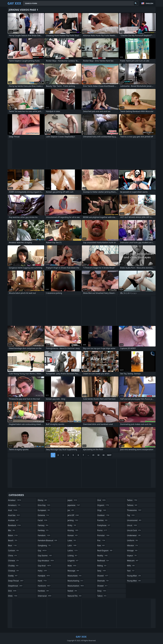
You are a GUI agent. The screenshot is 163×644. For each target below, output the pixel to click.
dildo (13, 596)
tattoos (132, 505)
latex (72, 540)
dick (13, 591)
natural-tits (75, 596)
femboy (43, 530)
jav (71, 510)
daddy (13, 576)
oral (102, 500)
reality (103, 556)
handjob (44, 576)
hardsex (44, 591)
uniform (133, 540)
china (13, 556)
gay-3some (45, 556)
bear (13, 545)
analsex (14, 520)
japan (73, 500)
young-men (134, 581)
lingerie (73, 561)
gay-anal (45, 566)
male (72, 566)
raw (101, 545)
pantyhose (104, 525)
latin (72, 545)
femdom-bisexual (48, 540)
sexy (102, 571)
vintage (132, 551)
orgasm (103, 505)
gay (42, 551)
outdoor (103, 515)
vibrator (133, 545)
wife (131, 566)
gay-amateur (46, 561)
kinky (72, 525)
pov (101, 540)
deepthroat (16, 586)
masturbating (76, 581)
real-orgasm (105, 551)
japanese (74, 505)
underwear (134, 535)
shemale (103, 581)
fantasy (43, 525)
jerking (73, 520)
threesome (134, 510)
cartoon (14, 551)
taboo (102, 596)
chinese (14, 561)
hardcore (44, 586)
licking (73, 556)
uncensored (134, 520)
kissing (73, 530)
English (149, 3)
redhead (103, 561)
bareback (15, 525)
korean (73, 535)
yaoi (131, 571)
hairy (43, 571)
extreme (44, 515)
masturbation (76, 586)
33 (103, 455)
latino (73, 551)
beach (13, 540)
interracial (45, 596)
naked (73, 591)
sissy (102, 591)
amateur (15, 500)
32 (98, 455)
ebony (43, 500)
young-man (134, 576)
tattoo (132, 500)
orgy (102, 510)
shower (103, 586)
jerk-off (73, 515)
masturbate (75, 576)
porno (102, 530)
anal (13, 510)
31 (93, 455)
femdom (44, 535)
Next (109, 455)
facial (43, 520)
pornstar (104, 535)
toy (131, 515)
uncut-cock (134, 530)
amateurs (14, 505)
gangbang (45, 545)
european (44, 510)
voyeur (132, 556)
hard (42, 581)
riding (102, 566)
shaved (103, 576)
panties (103, 520)
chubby (14, 566)
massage (74, 571)
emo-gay (44, 505)
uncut (132, 525)
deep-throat (16, 581)
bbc (12, 530)
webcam (133, 561)
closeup (14, 571)
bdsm (13, 535)
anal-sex (14, 515)
